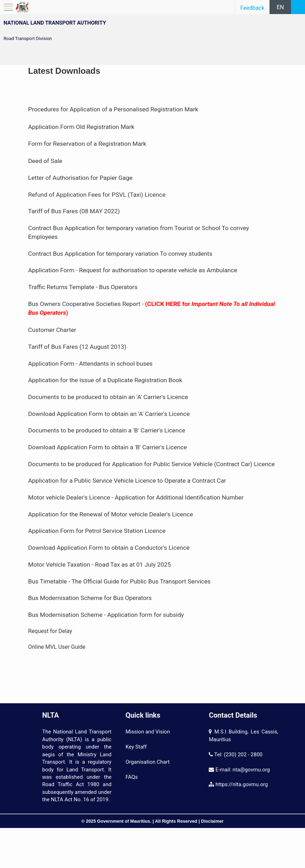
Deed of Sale (45, 161)
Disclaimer (212, 821)
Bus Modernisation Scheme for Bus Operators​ (90, 598)
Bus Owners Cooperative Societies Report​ (84, 304)
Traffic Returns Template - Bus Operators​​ (83, 287)
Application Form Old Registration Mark (82, 127)
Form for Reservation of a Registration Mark (87, 144)
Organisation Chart (147, 762)
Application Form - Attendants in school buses (90, 364)
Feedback (252, 8)
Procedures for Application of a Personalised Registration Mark (113, 109)
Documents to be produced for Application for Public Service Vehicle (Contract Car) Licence (151, 464)
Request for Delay (51, 631)
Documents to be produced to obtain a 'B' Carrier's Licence (107, 430)
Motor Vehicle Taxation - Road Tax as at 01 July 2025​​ (99, 564)
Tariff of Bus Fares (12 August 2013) (77, 347)
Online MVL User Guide (57, 647)
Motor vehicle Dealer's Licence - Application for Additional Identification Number (136, 497)
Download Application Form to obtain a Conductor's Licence (109, 548)
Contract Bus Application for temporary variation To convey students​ (120, 254)
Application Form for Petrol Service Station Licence (97, 531)
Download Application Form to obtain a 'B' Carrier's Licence (108, 447)
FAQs (132, 777)
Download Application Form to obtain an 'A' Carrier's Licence (109, 414)
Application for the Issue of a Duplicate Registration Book (105, 380)
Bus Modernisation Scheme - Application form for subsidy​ (106, 615)
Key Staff (136, 747)
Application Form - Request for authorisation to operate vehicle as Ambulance (133, 270)
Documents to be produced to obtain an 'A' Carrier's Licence (108, 397)
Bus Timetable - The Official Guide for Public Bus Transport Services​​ (119, 581)
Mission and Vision (148, 732)
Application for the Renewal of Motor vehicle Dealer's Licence (111, 514)
